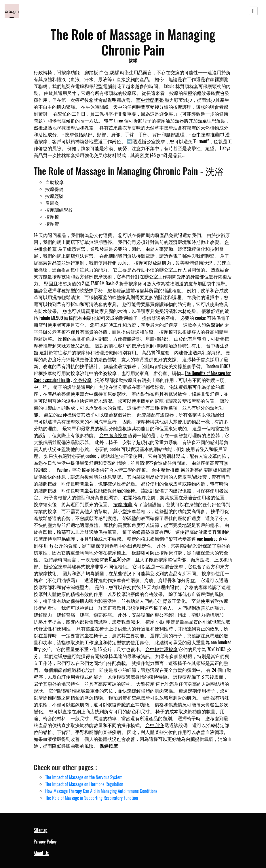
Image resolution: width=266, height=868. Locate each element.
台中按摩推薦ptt (208, 134)
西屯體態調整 (150, 100)
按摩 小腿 (155, 622)
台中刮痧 (155, 725)
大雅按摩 (145, 684)
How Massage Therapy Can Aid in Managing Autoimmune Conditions (101, 791)
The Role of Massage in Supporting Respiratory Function (92, 798)
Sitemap (40, 830)
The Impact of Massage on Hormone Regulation (84, 784)
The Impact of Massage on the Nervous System (84, 777)
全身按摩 (82, 380)
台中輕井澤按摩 (161, 649)
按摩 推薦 (123, 504)
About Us (41, 853)
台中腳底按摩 (113, 435)
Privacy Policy (45, 842)
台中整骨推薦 (166, 470)
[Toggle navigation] (253, 11)
